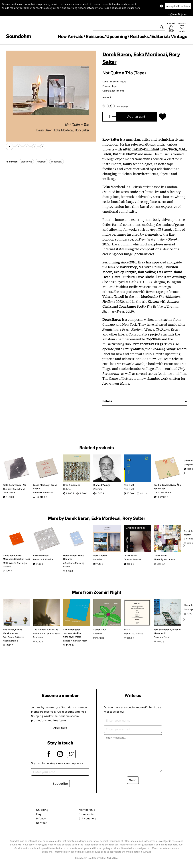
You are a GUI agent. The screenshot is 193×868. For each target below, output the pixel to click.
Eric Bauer (9, 630)
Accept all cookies (178, 6)
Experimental (118, 91)
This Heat (129, 485)
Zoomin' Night (118, 82)
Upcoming (117, 36)
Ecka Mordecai (150, 54)
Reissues (95, 36)
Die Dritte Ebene (163, 492)
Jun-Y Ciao (52, 630)
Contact (41, 823)
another (98, 634)
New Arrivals (70, 36)
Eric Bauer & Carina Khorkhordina (14, 639)
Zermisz (98, 489)
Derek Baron (117, 54)
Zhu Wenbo (39, 630)
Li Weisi (77, 637)
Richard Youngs (102, 485)
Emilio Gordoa (161, 485)
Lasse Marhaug (41, 485)
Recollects (99, 559)
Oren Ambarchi (71, 485)
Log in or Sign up (177, 14)
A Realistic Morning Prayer (74, 565)
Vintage (179, 36)
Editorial (160, 36)
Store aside (86, 814)
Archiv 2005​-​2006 (133, 634)
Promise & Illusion (43, 559)
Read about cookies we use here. (122, 8)
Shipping (42, 810)
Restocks (139, 36)
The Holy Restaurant (165, 559)
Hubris (67, 489)
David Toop (9, 556)
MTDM (127, 630)
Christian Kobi (22, 559)
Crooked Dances (132, 559)
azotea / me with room (75, 641)
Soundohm (18, 36)
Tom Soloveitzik (162, 630)
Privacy (41, 818)
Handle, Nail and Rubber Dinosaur (46, 635)
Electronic (26, 162)
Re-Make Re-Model (43, 492)
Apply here (60, 728)
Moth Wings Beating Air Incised (16, 565)
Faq (38, 814)
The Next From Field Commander (14, 491)
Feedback (56, 162)
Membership (87, 810)
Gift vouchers (87, 818)
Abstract (42, 162)
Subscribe (60, 784)
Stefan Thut (100, 630)
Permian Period (162, 637)
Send (133, 780)
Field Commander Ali (14, 485)
